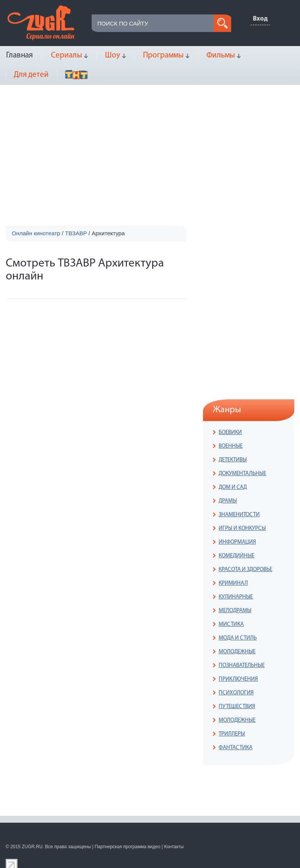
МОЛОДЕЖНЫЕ (237, 652)
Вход (260, 19)
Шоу (113, 55)
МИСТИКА (231, 625)
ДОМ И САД (233, 487)
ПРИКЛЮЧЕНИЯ (238, 679)
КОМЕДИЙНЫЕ (237, 556)
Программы (163, 55)
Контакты (174, 847)
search (222, 23)
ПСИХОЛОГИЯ (236, 693)
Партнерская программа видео (128, 847)
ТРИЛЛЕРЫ (232, 734)
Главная (19, 55)
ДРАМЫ (228, 501)
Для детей (31, 75)
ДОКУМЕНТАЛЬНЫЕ (242, 474)
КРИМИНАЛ (233, 583)
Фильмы (221, 55)
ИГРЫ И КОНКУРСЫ (242, 529)
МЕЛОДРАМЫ (235, 611)
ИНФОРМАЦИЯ (237, 542)
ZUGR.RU (32, 847)
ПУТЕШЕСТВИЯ (237, 707)
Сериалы (67, 55)
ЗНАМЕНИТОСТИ (239, 515)
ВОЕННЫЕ (231, 446)
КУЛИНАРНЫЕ (236, 597)
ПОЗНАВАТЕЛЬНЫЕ (242, 666)
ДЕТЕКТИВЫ (233, 460)
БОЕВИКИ (230, 433)
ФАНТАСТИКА (236, 748)
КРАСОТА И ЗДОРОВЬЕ (245, 570)
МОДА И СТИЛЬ (238, 638)
